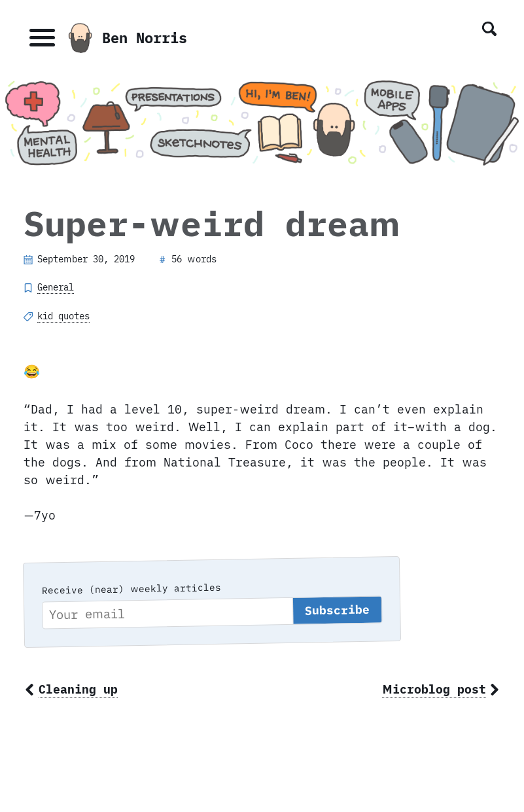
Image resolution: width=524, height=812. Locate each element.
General (56, 287)
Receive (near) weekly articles (131, 589)
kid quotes (63, 316)
